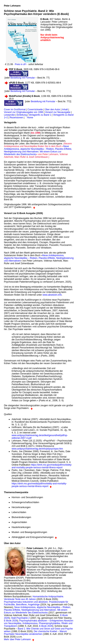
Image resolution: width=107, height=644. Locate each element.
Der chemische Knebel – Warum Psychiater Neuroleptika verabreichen (35, 633)
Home (30, 118)
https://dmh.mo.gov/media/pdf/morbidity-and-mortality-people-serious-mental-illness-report (42, 466)
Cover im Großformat (15, 110)
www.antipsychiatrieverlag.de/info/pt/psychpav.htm (37, 449)
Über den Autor (53, 110)
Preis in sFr (21, 64)
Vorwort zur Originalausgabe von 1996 (23, 112)
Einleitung (22, 115)
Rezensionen (17, 118)
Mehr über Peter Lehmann (17, 639)
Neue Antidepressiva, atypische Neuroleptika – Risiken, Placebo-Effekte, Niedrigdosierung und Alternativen (39, 258)
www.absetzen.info (52, 295)
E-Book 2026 (10, 621)
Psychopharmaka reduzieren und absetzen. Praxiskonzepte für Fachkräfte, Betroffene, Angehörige (36, 603)
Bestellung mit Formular (22, 78)
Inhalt (65, 110)
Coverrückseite (35, 110)
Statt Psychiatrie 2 (20, 618)
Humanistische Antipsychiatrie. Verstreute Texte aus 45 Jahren (34, 598)
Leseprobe (9, 115)
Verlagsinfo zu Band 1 (40, 115)
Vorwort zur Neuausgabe (58, 112)
